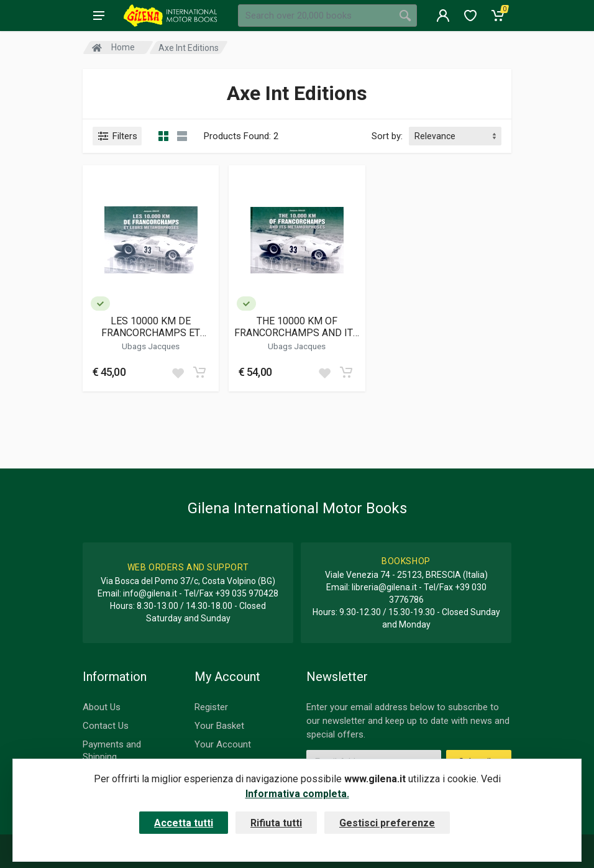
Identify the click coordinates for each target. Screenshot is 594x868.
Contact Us (106, 726)
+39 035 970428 (247, 593)
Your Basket (219, 726)
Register (211, 707)
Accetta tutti (184, 823)
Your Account (223, 744)
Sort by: (387, 136)
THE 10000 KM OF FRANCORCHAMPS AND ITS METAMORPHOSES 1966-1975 (297, 327)
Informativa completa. (297, 794)
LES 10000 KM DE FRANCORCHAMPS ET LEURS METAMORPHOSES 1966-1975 (151, 327)
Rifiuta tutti (276, 823)
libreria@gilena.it (384, 587)
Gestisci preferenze (387, 823)
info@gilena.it (150, 593)
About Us (102, 707)
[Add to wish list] (178, 372)
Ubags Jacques (151, 346)
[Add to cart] (199, 372)
